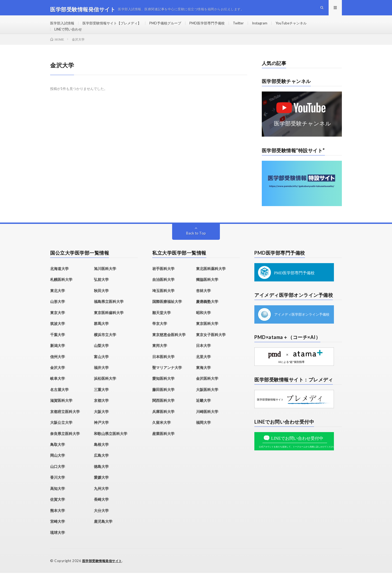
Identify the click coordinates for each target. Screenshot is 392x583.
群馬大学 (101, 334)
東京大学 (58, 323)
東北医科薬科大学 (211, 279)
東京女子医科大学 (211, 345)
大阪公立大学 (61, 433)
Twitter (251, 26)
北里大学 (203, 367)
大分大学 (101, 521)
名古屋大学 (59, 400)
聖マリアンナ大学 (167, 378)
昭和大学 (203, 323)
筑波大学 (58, 334)
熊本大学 (58, 521)
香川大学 (58, 488)
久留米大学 (162, 433)
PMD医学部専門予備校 (217, 26)
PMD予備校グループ (173, 26)
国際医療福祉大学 (167, 312)
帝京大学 (160, 334)
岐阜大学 (58, 389)
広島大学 (101, 466)
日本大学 (203, 356)
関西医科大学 (163, 411)
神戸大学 (101, 433)
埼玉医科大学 (163, 301)
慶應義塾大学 (207, 312)
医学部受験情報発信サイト (104, 571)
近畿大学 (203, 411)
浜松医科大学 (105, 389)
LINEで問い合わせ (69, 36)
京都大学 (101, 411)
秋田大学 (101, 301)
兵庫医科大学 (163, 422)
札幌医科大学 (61, 290)
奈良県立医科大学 (65, 444)
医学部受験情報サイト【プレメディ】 (116, 26)
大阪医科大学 (207, 400)
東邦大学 (160, 356)
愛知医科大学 (163, 389)
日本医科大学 (163, 367)
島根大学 (101, 455)
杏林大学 (203, 301)
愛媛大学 (101, 488)
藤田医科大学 (163, 400)
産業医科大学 (163, 444)
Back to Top (196, 244)
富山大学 (101, 367)
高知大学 (58, 499)
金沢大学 (58, 378)
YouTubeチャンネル (307, 26)
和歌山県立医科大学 (111, 444)
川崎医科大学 (207, 422)
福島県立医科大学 (109, 312)
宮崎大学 (58, 532)
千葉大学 (58, 345)
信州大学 (58, 367)
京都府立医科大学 (65, 422)
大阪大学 (101, 422)
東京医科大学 (207, 334)
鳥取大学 (58, 455)
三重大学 (101, 400)
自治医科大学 (163, 290)
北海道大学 (59, 279)
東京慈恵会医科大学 (169, 345)
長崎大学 (101, 510)
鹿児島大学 (103, 532)
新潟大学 (58, 356)
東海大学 (203, 378)
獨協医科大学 (207, 290)
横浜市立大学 (105, 345)
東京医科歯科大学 (109, 323)
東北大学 (58, 301)
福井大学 (101, 378)
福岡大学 (203, 433)
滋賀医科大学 (61, 411)
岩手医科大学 (163, 279)
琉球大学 (58, 543)
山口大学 (58, 477)
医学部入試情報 (63, 26)
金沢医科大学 (207, 389)
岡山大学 (58, 466)
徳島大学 (101, 477)
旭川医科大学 (105, 279)
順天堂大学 (162, 323)
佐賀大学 (58, 510)
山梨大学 (101, 356)
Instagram (274, 26)
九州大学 (101, 499)
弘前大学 (101, 290)
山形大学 (58, 312)
